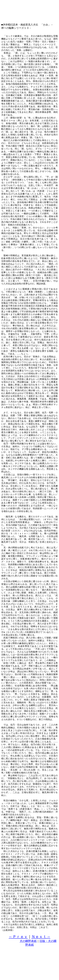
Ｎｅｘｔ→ (41, 937)
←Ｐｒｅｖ (18, 937)
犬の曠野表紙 (28, 941)
